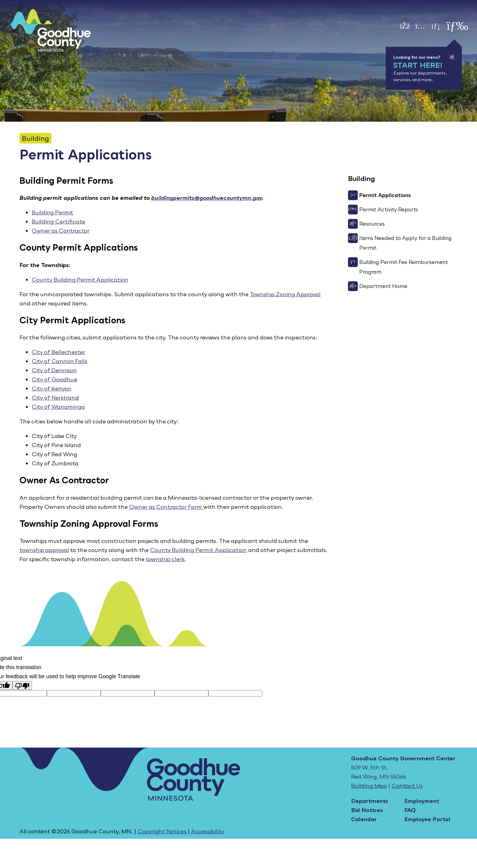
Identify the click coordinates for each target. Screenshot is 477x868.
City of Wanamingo (58, 407)
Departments (370, 801)
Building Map (369, 786)
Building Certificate (58, 221)
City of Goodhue (54, 379)
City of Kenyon (52, 388)
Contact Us (407, 786)
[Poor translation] (22, 686)
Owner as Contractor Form (165, 507)
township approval (44, 550)
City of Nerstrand (55, 398)
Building (35, 138)
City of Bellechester (58, 352)
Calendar (364, 819)
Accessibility (207, 831)
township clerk (165, 559)
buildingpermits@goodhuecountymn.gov (207, 198)
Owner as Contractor (61, 231)
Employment (422, 801)
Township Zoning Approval (285, 294)
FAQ (410, 810)
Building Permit (52, 212)
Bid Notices (367, 810)
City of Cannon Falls (59, 361)
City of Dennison (54, 370)
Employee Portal (427, 819)
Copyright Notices (162, 831)
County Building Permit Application (80, 279)
